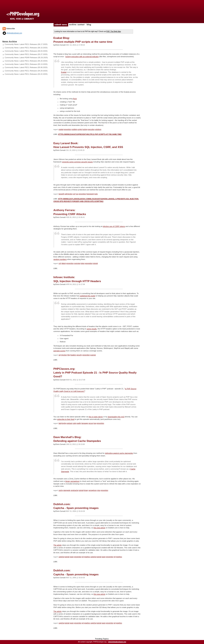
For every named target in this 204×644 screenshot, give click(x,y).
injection (64, 355)
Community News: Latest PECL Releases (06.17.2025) (26, 44)
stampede (67, 490)
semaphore (93, 490)
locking (85, 129)
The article (57, 545)
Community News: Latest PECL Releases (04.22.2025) (26, 74)
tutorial (95, 263)
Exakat (64, 72)
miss (99, 490)
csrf (74, 194)
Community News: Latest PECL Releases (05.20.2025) (26, 61)
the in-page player (96, 417)
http (69, 355)
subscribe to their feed (66, 419)
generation (89, 263)
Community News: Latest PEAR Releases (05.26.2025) (26, 58)
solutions (98, 129)
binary (86, 490)
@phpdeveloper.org (12, 33)
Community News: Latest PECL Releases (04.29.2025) (26, 71)
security (79, 355)
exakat (61, 129)
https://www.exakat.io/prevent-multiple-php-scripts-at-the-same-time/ (90, 134)
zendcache (74, 490)
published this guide (87, 296)
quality (79, 423)
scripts (80, 129)
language (85, 423)
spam (72, 557)
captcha (61, 557)
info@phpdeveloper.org (117, 642)
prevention (67, 129)
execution (91, 129)
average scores (59, 351)
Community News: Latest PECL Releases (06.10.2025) (26, 48)
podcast (69, 423)
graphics (87, 557)
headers (73, 355)
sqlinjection (68, 194)
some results (92, 329)
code (74, 423)
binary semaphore (72, 481)
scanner (93, 355)
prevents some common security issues (77, 162)
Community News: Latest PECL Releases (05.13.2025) (26, 64)
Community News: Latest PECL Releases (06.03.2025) (26, 51)
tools (96, 194)
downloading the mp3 (116, 417)
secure (91, 423)
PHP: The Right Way (114, 31)
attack (64, 263)
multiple (74, 129)
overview (77, 263)
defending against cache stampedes (119, 453)
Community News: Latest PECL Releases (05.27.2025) (26, 54)
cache (61, 490)
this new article (99, 528)
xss (77, 194)
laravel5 (61, 194)
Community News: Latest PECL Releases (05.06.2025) (26, 67)
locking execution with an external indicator (82, 57)
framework (90, 194)
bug (95, 423)
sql (60, 355)
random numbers (60, 259)
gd (83, 557)
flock (75, 99)
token (83, 263)
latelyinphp (62, 423)
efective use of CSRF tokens (114, 226)
